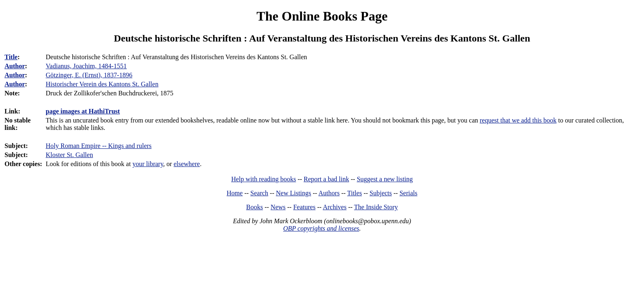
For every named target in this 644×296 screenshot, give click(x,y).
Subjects (381, 193)
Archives (335, 207)
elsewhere (187, 164)
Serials (409, 193)
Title (11, 57)
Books (254, 207)
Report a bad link (326, 179)
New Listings (294, 193)
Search (260, 193)
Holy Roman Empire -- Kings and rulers (99, 146)
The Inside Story (376, 207)
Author (15, 66)
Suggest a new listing (385, 179)
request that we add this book (518, 120)
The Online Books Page (322, 16)
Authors (329, 193)
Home (235, 193)
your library (148, 164)
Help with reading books (264, 179)
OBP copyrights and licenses (321, 228)
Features (304, 207)
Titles (354, 193)
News (278, 207)
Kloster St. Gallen (69, 155)
